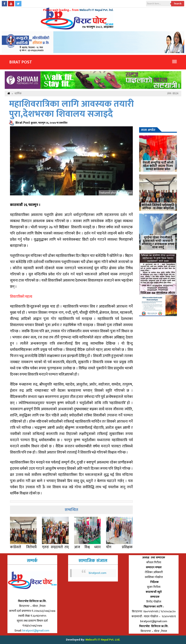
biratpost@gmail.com (36, 631)
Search (178, 4)
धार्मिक (18, 94)
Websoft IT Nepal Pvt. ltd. (96, 10)
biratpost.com (98, 573)
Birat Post (21, 62)
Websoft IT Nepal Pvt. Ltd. (103, 640)
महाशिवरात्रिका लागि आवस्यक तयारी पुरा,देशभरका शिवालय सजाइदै (71, 109)
